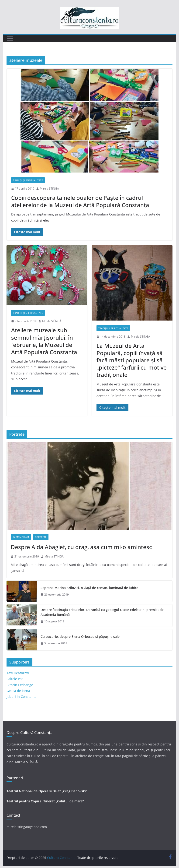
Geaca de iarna (18, 691)
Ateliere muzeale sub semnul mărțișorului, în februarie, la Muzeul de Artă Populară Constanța (44, 341)
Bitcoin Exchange (20, 685)
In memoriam (21, 537)
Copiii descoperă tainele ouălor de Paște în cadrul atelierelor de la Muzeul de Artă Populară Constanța (80, 201)
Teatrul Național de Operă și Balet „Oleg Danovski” (47, 791)
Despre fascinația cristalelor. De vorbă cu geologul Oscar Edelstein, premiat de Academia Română (102, 612)
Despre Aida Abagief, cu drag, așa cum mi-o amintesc (81, 547)
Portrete (41, 537)
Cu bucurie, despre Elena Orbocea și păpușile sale (80, 637)
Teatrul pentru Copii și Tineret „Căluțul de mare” (45, 801)
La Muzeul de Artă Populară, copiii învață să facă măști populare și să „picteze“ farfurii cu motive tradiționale (132, 360)
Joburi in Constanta (22, 697)
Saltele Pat (15, 679)
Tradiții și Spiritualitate (28, 180)
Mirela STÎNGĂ (49, 189)
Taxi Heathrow (18, 673)
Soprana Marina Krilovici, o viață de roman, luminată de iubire (89, 588)
